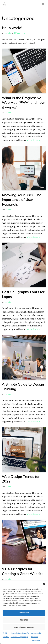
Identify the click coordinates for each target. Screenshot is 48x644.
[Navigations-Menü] (43, 4)
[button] (44, 584)
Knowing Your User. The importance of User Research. (22, 200)
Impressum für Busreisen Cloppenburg (36, 637)
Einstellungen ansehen (24, 627)
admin (8, 33)
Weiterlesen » (33, 140)
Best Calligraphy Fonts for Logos (23, 294)
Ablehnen (24, 620)
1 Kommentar (20, 33)
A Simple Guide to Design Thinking (23, 387)
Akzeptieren (24, 613)
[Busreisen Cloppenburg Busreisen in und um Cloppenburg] (4, 4)
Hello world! (12, 28)
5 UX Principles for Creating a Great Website (23, 571)
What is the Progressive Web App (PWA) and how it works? (23, 103)
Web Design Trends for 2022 (21, 479)
